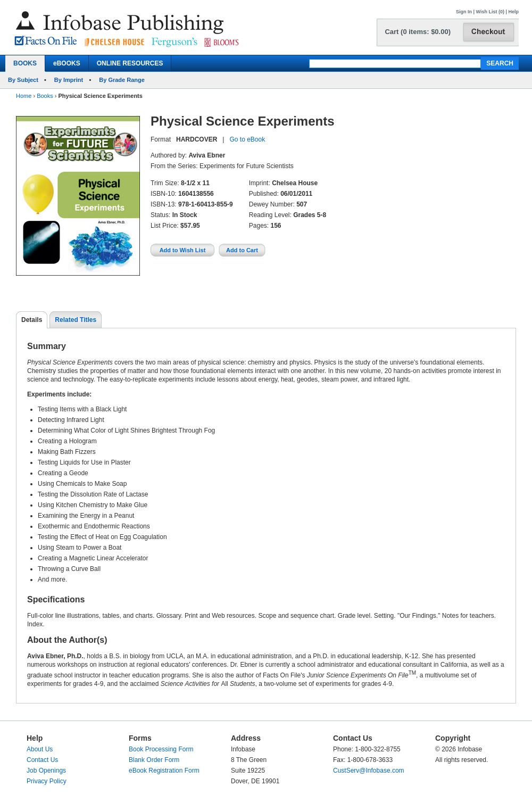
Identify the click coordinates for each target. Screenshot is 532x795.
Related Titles (76, 320)
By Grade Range (122, 80)
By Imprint (69, 80)
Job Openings (46, 771)
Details (32, 320)
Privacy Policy (47, 781)
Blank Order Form (154, 760)
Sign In (464, 12)
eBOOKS (67, 63)
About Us (40, 749)
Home (24, 96)
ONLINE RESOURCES (130, 63)
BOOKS (25, 63)
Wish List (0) (490, 12)
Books (45, 96)
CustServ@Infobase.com (369, 771)
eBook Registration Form (164, 771)
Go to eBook (247, 139)
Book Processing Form (161, 749)
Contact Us (42, 760)
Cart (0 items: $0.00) (418, 32)
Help (513, 12)
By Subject (23, 80)
